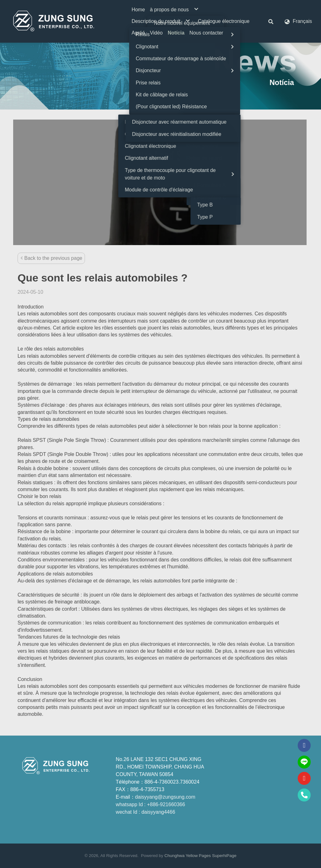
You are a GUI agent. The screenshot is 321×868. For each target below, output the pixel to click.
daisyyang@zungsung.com (165, 797)
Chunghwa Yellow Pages (188, 856)
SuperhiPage (224, 856)
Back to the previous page (51, 258)
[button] (271, 21)
